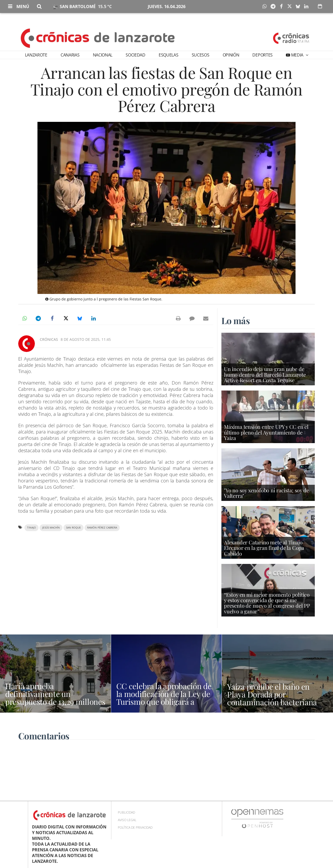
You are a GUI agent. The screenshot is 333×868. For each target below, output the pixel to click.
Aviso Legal (127, 820)
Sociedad (135, 55)
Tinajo (31, 528)
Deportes (262, 55)
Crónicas (49, 339)
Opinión (231, 55)
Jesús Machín (51, 528)
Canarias (70, 55)
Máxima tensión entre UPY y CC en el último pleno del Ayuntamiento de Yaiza (266, 432)
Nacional (103, 55)
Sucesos (201, 55)
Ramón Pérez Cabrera (102, 528)
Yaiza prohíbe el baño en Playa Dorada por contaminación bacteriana (272, 694)
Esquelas (168, 55)
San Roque (73, 528)
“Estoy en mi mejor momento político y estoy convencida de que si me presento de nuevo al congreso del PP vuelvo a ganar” (267, 603)
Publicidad (126, 812)
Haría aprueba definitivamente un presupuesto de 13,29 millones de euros (55, 698)
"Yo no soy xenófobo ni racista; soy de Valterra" (266, 493)
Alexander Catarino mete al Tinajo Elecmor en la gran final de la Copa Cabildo (264, 548)
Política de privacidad (135, 828)
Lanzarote (36, 55)
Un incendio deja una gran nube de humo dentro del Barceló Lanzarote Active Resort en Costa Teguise (265, 374)
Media (297, 55)
